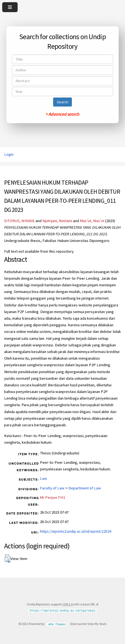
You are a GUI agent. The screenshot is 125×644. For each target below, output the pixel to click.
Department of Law (85, 488)
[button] (7, 559)
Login (9, 154)
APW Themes (57, 624)
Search (62, 102)
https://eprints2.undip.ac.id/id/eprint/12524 (76, 531)
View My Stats (97, 624)
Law (44, 478)
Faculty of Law (52, 488)
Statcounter (79, 624)
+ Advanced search (62, 114)
